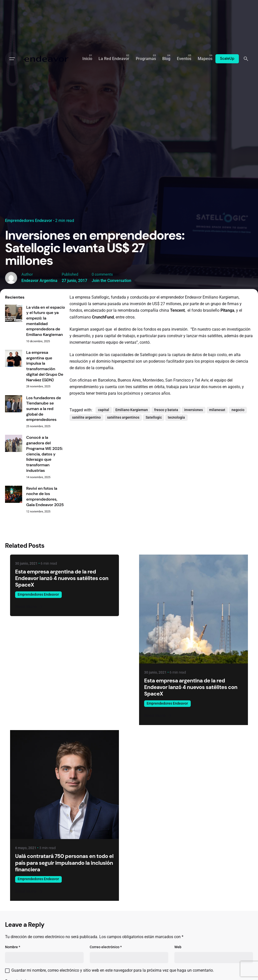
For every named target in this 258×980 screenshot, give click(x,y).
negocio (238, 410)
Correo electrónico (106, 947)
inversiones (193, 410)
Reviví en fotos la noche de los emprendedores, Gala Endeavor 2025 (45, 497)
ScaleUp (227, 59)
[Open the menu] (12, 59)
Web (178, 947)
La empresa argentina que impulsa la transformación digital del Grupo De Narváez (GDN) (45, 366)
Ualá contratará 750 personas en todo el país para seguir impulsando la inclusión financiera (64, 863)
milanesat (217, 410)
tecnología (176, 417)
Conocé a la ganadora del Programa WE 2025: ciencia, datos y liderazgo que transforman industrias (44, 454)
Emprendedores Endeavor (29, 221)
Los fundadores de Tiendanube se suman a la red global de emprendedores (44, 409)
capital (104, 410)
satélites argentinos (123, 417)
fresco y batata (166, 410)
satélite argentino (86, 417)
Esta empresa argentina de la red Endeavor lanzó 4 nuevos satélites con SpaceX (62, 578)
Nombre (13, 947)
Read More (29, 607)
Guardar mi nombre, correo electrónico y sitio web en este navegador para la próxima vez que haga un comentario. (113, 970)
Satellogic (154, 417)
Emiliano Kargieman (132, 410)
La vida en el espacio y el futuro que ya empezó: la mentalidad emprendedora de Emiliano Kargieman (46, 321)
